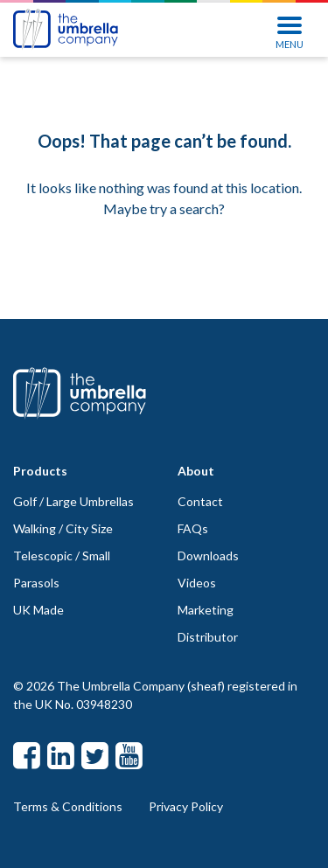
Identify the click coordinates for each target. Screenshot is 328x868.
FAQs (193, 528)
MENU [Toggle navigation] (290, 31)
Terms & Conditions (68, 806)
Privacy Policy (186, 806)
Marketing (206, 610)
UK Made (38, 610)
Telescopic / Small (62, 556)
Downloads (208, 556)
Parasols (36, 583)
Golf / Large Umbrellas (73, 501)
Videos (197, 583)
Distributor (208, 637)
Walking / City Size (63, 528)
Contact (200, 501)
